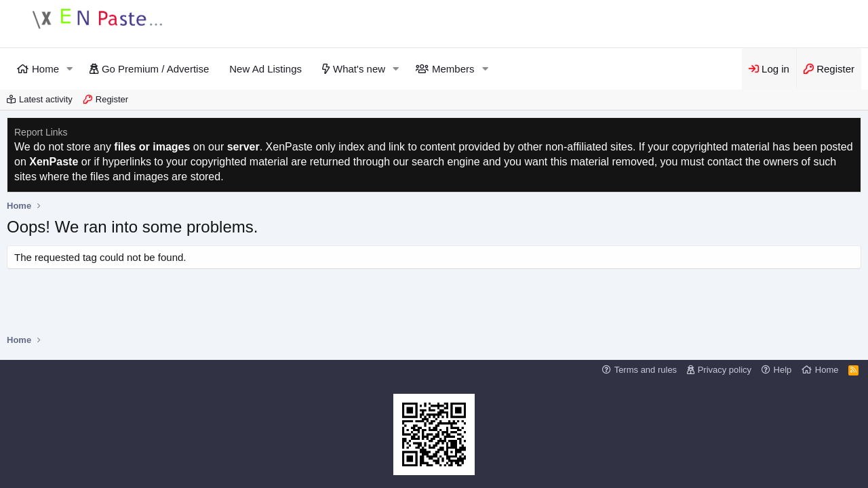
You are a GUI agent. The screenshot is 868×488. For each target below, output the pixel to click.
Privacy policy (725, 370)
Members (453, 69)
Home (45, 69)
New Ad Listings (265, 69)
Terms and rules (646, 370)
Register (112, 99)
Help (783, 370)
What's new (359, 69)
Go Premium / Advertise (155, 69)
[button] (70, 69)
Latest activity (46, 99)
